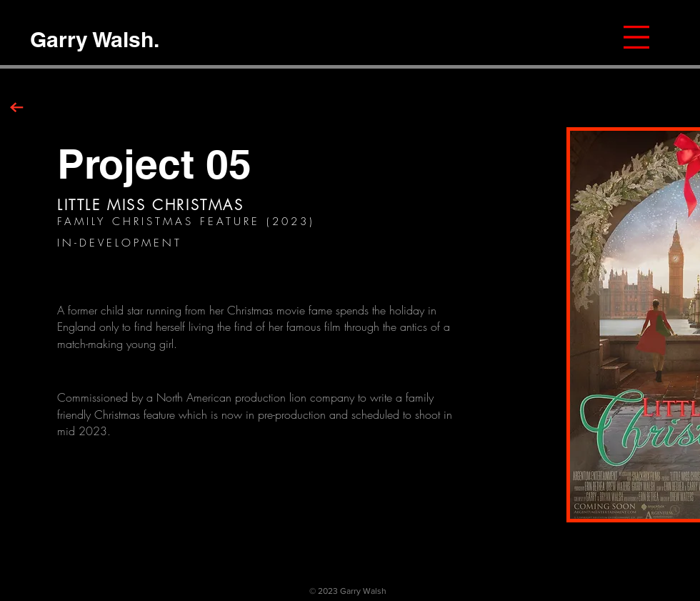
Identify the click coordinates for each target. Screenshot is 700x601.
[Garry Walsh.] (94, 39)
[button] (636, 37)
